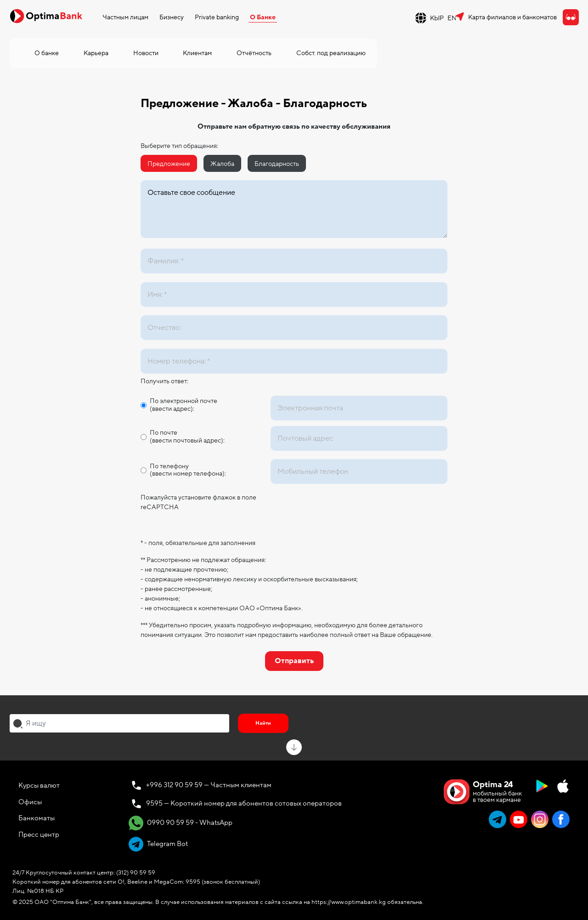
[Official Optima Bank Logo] (46, 16)
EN (452, 18)
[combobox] (119, 723)
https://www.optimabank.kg (349, 902)
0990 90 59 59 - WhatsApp (181, 823)
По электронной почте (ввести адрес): (184, 405)
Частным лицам (125, 17)
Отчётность (254, 53)
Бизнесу (172, 17)
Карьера (96, 53)
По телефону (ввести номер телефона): (188, 471)
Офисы (30, 802)
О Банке (263, 17)
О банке (47, 53)
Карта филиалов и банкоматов (512, 17)
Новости (146, 53)
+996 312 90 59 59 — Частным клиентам (209, 785)
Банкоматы (37, 818)
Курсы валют (39, 785)
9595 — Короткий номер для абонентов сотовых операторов (244, 803)
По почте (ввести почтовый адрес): (187, 437)
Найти (263, 723)
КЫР (437, 18)
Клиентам (197, 53)
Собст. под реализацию (331, 53)
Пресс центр (39, 835)
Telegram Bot (158, 844)
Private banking (217, 17)
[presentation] (340, 511)
